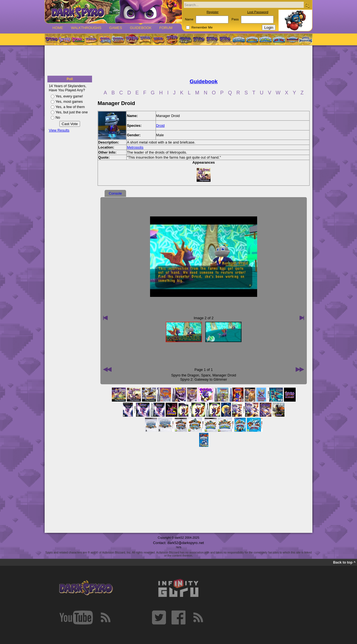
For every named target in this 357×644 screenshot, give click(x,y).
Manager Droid (224, 375)
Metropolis (135, 147)
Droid (161, 126)
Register (213, 12)
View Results (59, 130)
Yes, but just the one (72, 112)
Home (58, 28)
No (58, 117)
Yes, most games (69, 102)
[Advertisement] (178, 61)
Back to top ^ (344, 562)
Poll (70, 79)
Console (115, 193)
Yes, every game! (69, 96)
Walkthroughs (86, 28)
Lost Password (258, 12)
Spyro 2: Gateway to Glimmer (204, 379)
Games (115, 28)
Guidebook (141, 28)
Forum (166, 28)
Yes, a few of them (70, 107)
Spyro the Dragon (185, 375)
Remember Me (202, 27)
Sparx (206, 375)
